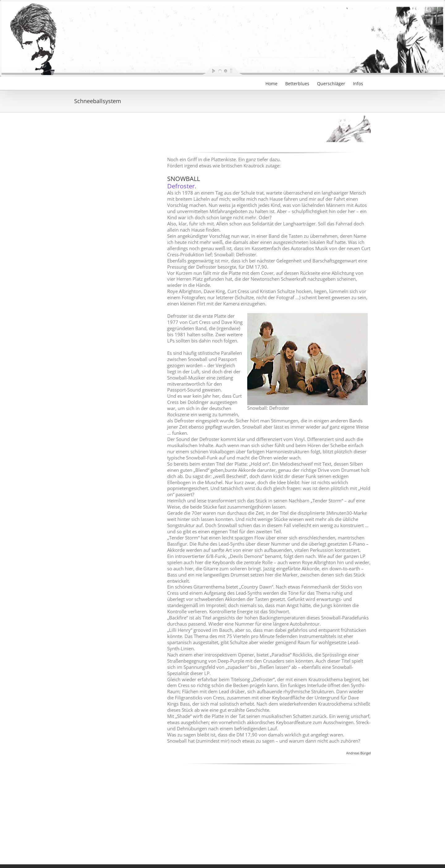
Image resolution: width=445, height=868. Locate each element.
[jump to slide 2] (225, 71)
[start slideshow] (209, 71)
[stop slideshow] (236, 71)
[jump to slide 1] (220, 71)
